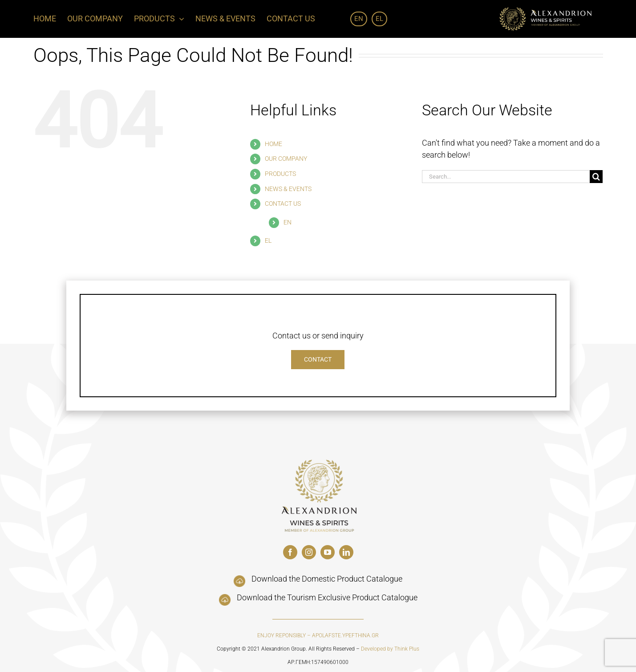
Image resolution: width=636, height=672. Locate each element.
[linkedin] (346, 552)
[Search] (596, 177)
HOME (273, 144)
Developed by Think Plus (390, 649)
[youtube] (328, 552)
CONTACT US (283, 204)
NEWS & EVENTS (288, 189)
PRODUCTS (280, 174)
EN (288, 222)
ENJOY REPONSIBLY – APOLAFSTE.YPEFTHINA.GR (318, 635)
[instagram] (309, 552)
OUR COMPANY (286, 159)
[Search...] (506, 177)
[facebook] (290, 552)
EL (268, 240)
